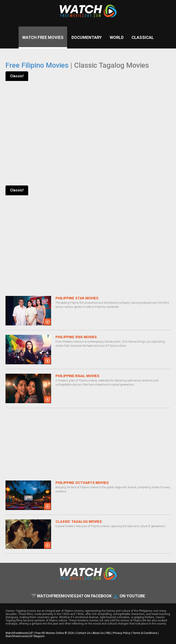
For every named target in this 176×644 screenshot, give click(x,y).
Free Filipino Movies (37, 65)
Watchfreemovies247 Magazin (25, 636)
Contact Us (83, 633)
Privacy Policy (122, 633)
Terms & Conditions (145, 633)
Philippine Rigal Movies (77, 376)
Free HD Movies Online (50, 633)
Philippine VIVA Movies (76, 337)
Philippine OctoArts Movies (82, 483)
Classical (143, 37)
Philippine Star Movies (77, 298)
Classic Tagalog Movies (79, 522)
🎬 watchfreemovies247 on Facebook (71, 596)
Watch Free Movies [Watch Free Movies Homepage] (43, 37)
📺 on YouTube (129, 596)
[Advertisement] (88, 445)
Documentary (87, 37)
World (117, 37)
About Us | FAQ (102, 633)
